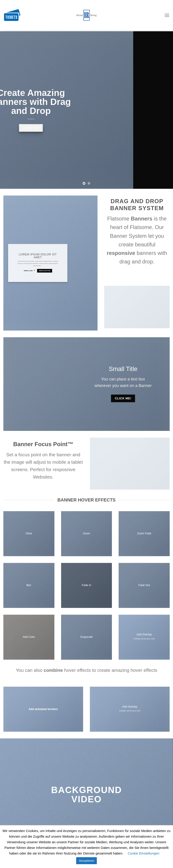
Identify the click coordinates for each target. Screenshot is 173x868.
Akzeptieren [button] (87, 861)
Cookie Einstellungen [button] (143, 853)
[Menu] (167, 9)
